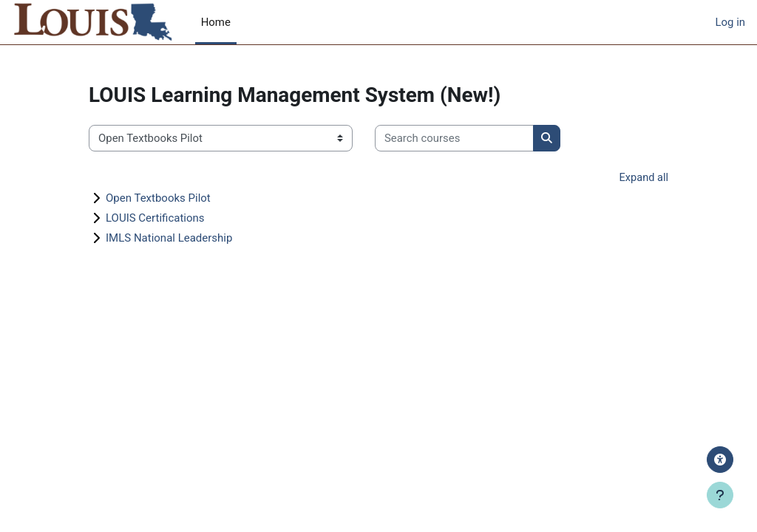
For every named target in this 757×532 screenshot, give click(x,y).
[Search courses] (454, 138)
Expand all (643, 178)
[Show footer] (720, 495)
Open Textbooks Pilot (158, 198)
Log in (730, 22)
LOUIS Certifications (155, 218)
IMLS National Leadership (169, 238)
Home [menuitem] (216, 22)
